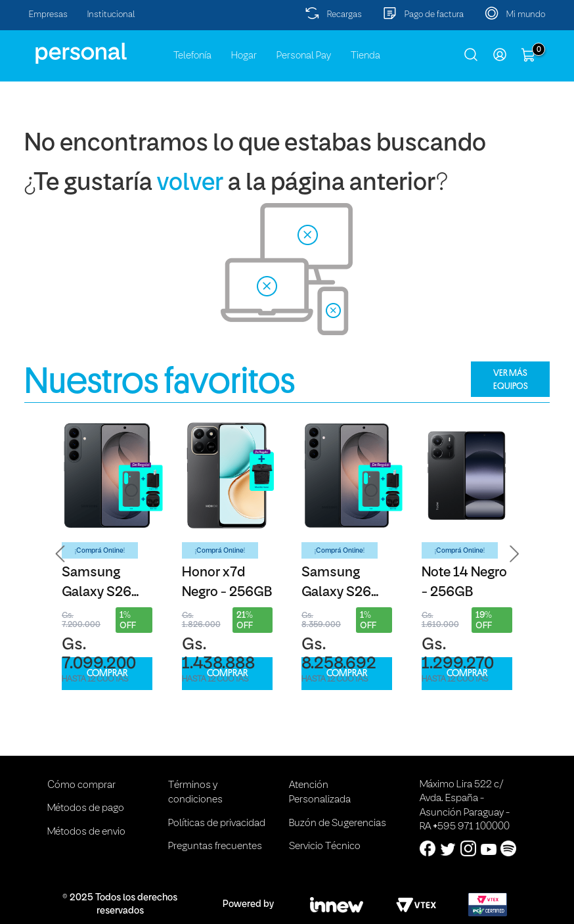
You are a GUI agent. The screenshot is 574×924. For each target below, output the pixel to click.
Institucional (111, 15)
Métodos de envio (86, 832)
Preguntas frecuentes (215, 846)
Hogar (244, 56)
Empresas (48, 15)
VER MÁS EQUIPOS (511, 379)
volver (190, 184)
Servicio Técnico (325, 846)
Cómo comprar (81, 785)
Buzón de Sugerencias (338, 823)
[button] (60, 554)
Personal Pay (304, 56)
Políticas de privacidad (217, 823)
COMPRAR (107, 673)
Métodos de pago (86, 808)
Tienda (365, 56)
